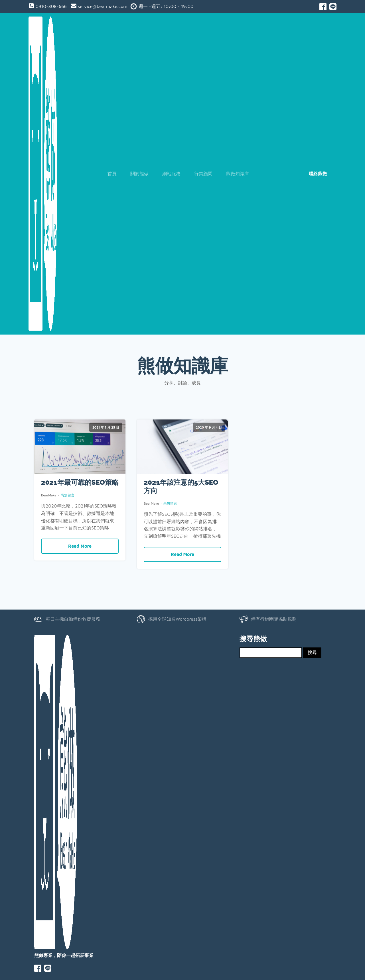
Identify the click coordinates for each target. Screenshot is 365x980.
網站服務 (171, 173)
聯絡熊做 (318, 173)
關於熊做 (139, 173)
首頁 (112, 173)
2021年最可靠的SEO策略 (80, 482)
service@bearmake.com (102, 6)
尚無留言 (68, 495)
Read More (80, 546)
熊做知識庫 (238, 173)
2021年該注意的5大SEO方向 (181, 487)
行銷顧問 (203, 173)
